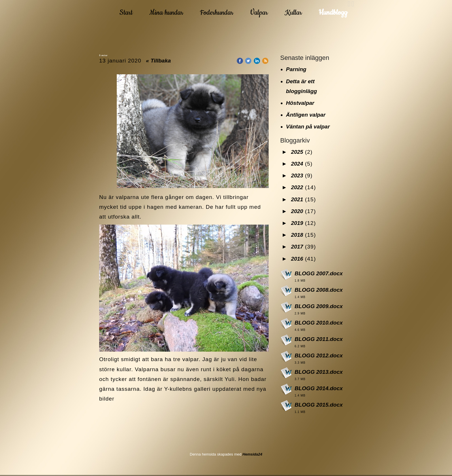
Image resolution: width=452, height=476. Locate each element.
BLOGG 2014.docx (319, 388)
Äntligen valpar (306, 115)
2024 (297, 164)
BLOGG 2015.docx (319, 405)
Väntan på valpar (308, 127)
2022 (297, 187)
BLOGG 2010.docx (319, 323)
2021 (297, 199)
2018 (297, 235)
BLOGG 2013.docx (319, 372)
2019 (297, 223)
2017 (297, 247)
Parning (296, 69)
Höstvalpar (300, 103)
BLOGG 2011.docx (319, 339)
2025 (297, 152)
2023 (297, 176)
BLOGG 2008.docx (319, 290)
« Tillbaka (158, 61)
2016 (297, 259)
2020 (297, 211)
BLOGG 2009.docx (319, 306)
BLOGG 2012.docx (319, 355)
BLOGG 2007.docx (319, 273)
